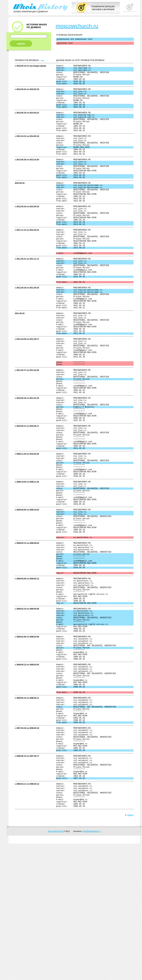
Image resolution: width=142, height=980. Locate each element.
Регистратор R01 (56, 968)
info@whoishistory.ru (92, 968)
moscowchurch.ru (77, 26)
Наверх (129, 951)
